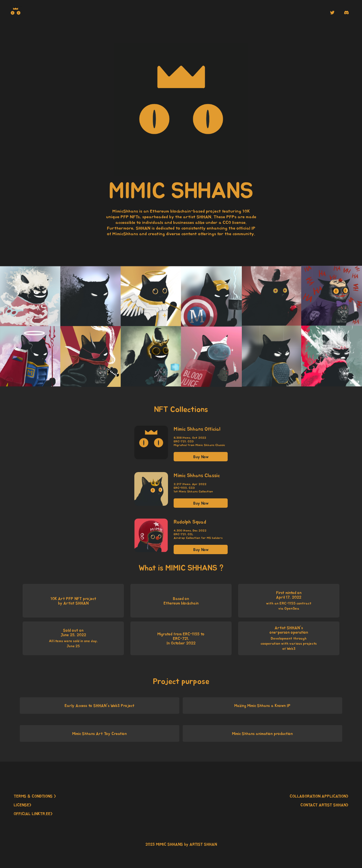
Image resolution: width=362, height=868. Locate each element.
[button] (332, 12)
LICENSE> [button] (22, 805)
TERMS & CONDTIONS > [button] (35, 796)
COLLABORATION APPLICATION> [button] (319, 796)
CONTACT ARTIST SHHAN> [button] (324, 805)
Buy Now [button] (201, 457)
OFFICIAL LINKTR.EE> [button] (33, 814)
